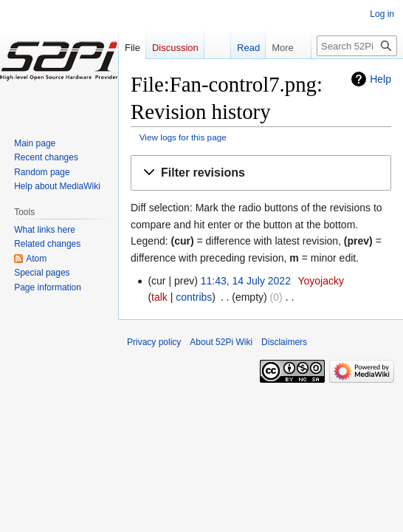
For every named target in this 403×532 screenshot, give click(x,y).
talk (159, 297)
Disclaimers (284, 342)
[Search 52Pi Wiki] (357, 46)
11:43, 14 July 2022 (246, 281)
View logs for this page (183, 137)
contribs (194, 297)
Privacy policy (154, 342)
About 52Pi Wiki (221, 342)
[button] (261, 173)
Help (380, 79)
